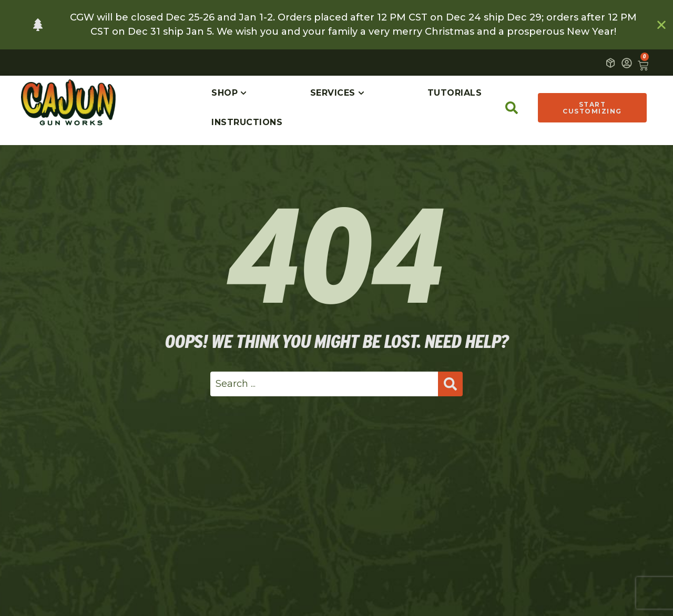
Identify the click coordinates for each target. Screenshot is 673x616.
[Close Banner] (662, 25)
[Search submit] (450, 384)
